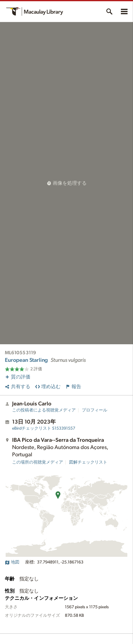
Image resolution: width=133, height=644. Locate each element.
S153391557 (44, 428)
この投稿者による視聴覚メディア (44, 410)
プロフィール (95, 410)
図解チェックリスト (88, 462)
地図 (12, 562)
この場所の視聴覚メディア (38, 462)
